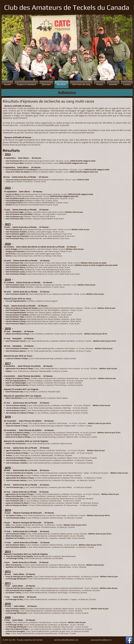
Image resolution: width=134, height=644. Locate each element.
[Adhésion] (67, 93)
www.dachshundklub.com (101, 640)
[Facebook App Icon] (129, 640)
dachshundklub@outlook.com (66, 640)
